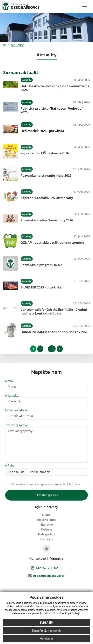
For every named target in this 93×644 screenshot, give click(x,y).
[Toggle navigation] (85, 6)
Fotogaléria (47, 534)
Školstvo (47, 525)
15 (52, 349)
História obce (47, 520)
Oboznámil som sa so (45, 484)
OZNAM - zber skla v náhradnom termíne (52, 243)
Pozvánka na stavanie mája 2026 (46, 176)
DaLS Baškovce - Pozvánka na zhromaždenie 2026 (55, 88)
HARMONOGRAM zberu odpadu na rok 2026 (54, 332)
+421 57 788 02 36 (49, 568)
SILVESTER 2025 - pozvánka (41, 287)
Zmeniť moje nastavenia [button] (46, 631)
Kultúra (46, 530)
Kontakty (46, 539)
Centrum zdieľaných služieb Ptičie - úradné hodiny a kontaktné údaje (54, 312)
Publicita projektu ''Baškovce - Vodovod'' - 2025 (53, 110)
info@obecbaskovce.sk (49, 576)
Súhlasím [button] (46, 623)
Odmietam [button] (46, 639)
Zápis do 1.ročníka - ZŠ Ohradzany (47, 198)
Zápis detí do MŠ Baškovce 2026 (45, 153)
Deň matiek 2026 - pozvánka (42, 131)
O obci (47, 515)
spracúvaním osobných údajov (61, 484)
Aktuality (17, 45)
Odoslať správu (47, 495)
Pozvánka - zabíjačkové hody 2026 (47, 220)
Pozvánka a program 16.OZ (41, 265)
